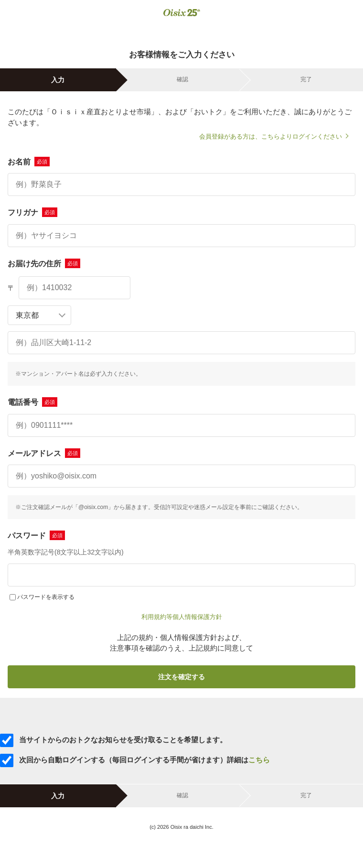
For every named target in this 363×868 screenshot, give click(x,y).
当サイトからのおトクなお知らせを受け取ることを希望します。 (113, 740)
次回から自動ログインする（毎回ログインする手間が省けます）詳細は (135, 760)
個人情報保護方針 (197, 617)
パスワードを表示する (46, 597)
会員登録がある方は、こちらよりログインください (271, 136)
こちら (259, 760)
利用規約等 (157, 617)
